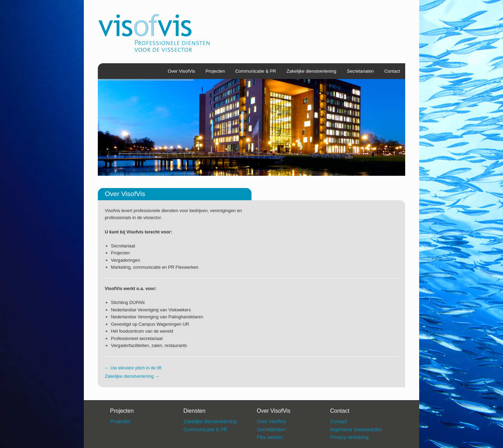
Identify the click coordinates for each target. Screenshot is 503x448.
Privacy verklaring (349, 437)
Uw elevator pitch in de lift (133, 368)
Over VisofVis (181, 71)
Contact (392, 71)
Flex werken (270, 437)
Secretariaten (360, 71)
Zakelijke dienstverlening (312, 71)
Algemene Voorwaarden (356, 429)
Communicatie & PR (256, 71)
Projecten (215, 71)
